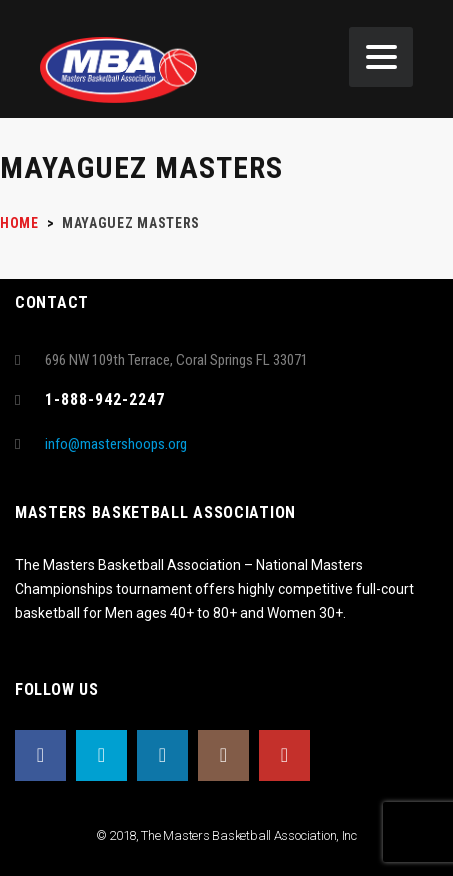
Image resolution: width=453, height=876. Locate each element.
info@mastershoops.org (116, 444)
